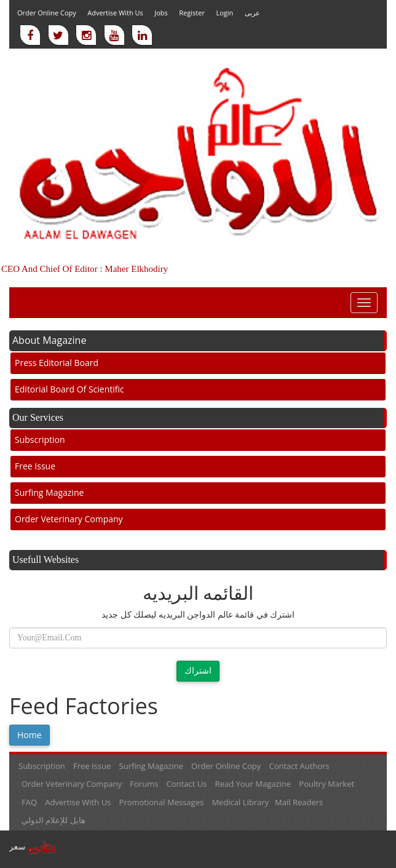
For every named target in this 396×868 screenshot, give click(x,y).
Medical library (240, 802)
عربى (252, 13)
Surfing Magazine (49, 492)
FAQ (29, 802)
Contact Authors (299, 766)
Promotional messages (162, 802)
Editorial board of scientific (69, 389)
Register (192, 13)
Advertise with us (115, 13)
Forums (144, 784)
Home (30, 735)
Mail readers (299, 802)
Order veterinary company (69, 519)
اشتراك (198, 671)
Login (224, 13)
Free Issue (35, 466)
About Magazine (49, 340)
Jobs (161, 13)
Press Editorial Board (57, 363)
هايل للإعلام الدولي (53, 820)
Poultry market (327, 784)
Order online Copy (47, 13)
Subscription (40, 440)
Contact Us (187, 784)
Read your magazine (253, 784)
